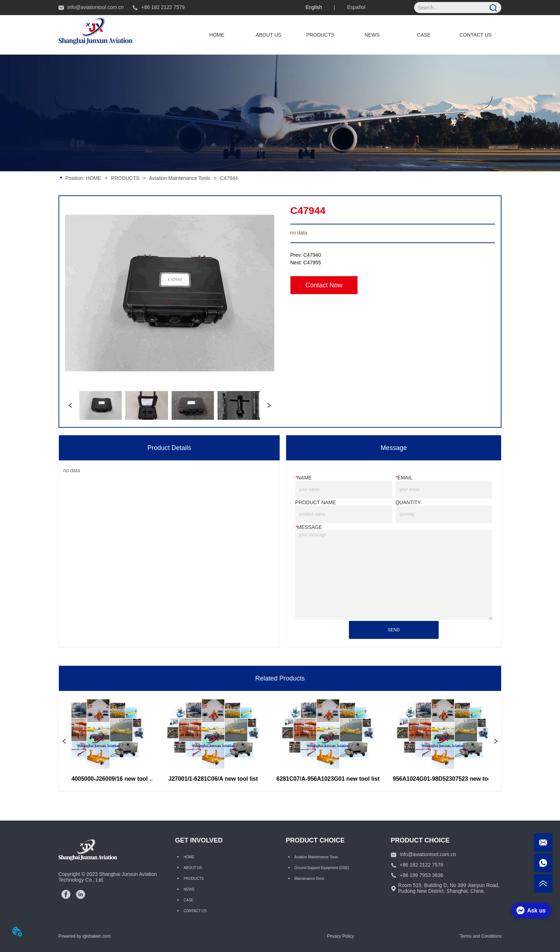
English (314, 7)
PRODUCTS (125, 178)
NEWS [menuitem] (372, 35)
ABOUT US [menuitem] (268, 35)
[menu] (346, 35)
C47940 (312, 255)
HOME (94, 178)
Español (356, 7)
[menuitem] (320, 35)
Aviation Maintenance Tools (180, 178)
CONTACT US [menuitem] (476, 35)
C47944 (228, 178)
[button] (320, 35)
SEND (394, 630)
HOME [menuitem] (217, 35)
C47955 (312, 263)
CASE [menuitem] (424, 35)
